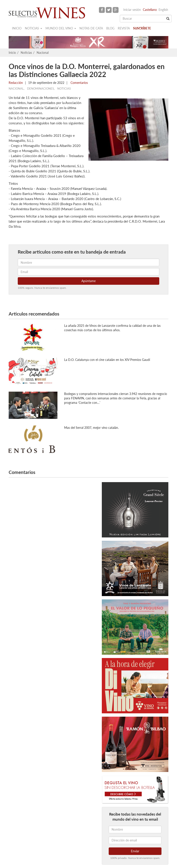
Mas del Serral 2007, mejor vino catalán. (91, 428)
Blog (110, 28)
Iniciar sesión (132, 10)
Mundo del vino (61, 28)
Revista (124, 28)
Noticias (33, 28)
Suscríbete (142, 28)
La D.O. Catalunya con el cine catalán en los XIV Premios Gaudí (107, 360)
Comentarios (79, 83)
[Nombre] (135, 830)
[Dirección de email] (135, 840)
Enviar (135, 851)
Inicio (17, 28)
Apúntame (88, 281)
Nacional (43, 53)
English (163, 10)
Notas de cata (91, 28)
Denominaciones (40, 89)
